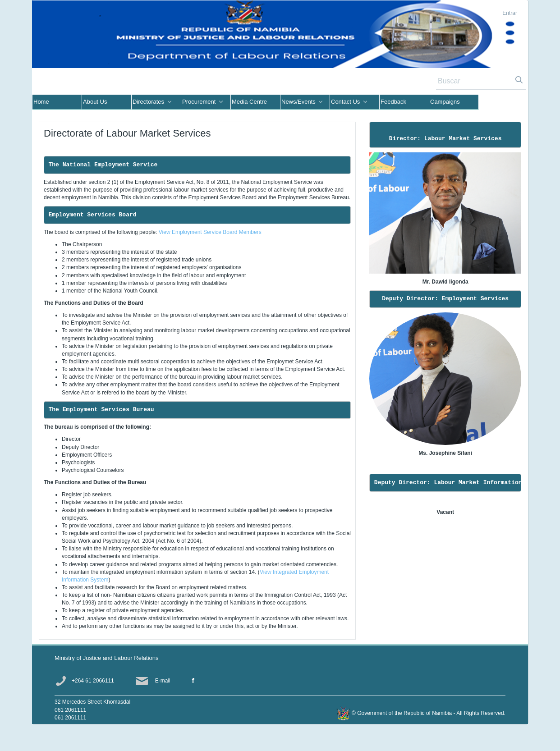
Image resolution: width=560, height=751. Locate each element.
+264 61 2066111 (93, 681)
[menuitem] (57, 102)
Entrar (510, 13)
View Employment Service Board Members (210, 232)
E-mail (163, 681)
